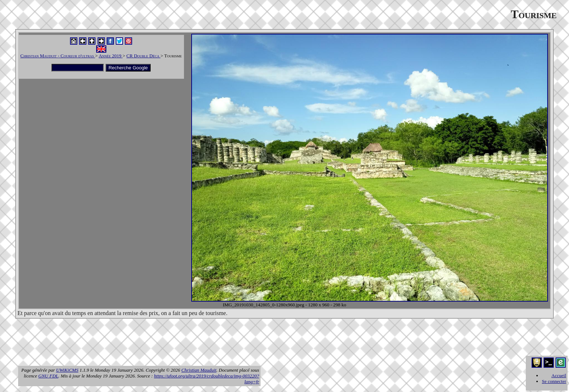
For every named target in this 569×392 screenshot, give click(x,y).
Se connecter (554, 381)
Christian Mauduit (199, 370)
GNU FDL (48, 376)
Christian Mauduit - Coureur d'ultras (58, 56)
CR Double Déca (143, 56)
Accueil (559, 375)
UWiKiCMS (67, 370)
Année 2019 (111, 56)
